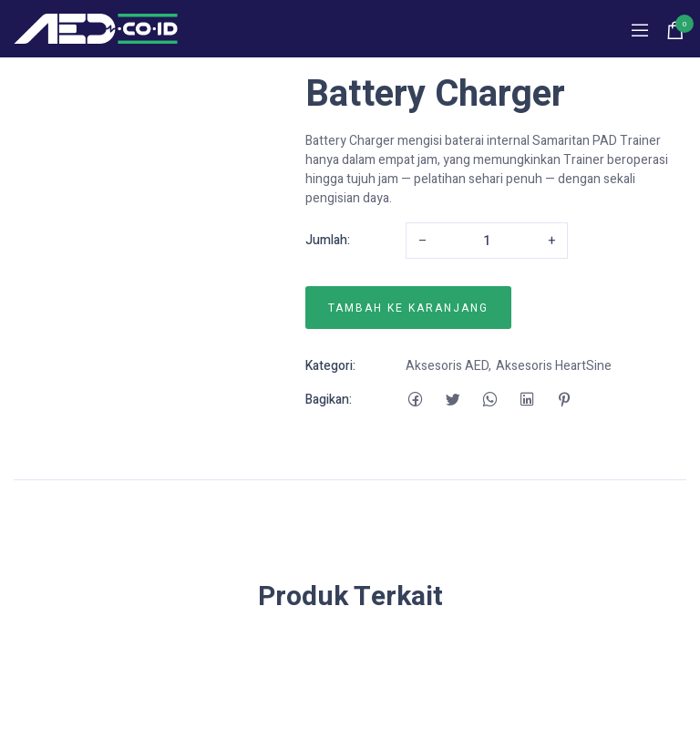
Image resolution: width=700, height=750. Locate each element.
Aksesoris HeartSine (554, 366)
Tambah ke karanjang (408, 308)
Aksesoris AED (448, 366)
